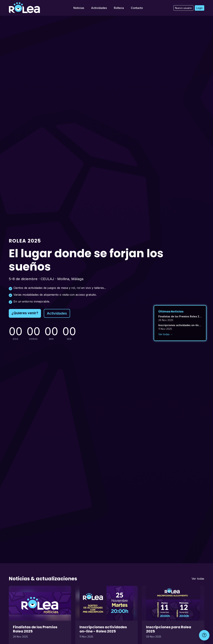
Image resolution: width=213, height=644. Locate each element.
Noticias (79, 8)
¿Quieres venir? (25, 313)
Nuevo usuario (183, 8)
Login (200, 8)
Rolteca (119, 8)
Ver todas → (166, 334)
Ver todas (198, 579)
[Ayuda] (204, 635)
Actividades (99, 8)
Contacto (137, 8)
